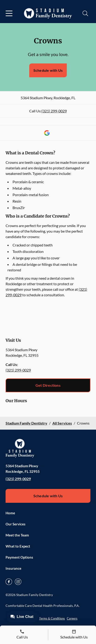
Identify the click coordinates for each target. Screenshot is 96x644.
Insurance (13, 568)
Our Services (16, 524)
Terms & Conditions (52, 618)
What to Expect (18, 546)
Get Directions (48, 385)
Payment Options (19, 557)
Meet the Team (17, 535)
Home (10, 513)
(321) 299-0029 (54, 111)
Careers (72, 618)
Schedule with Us (48, 70)
